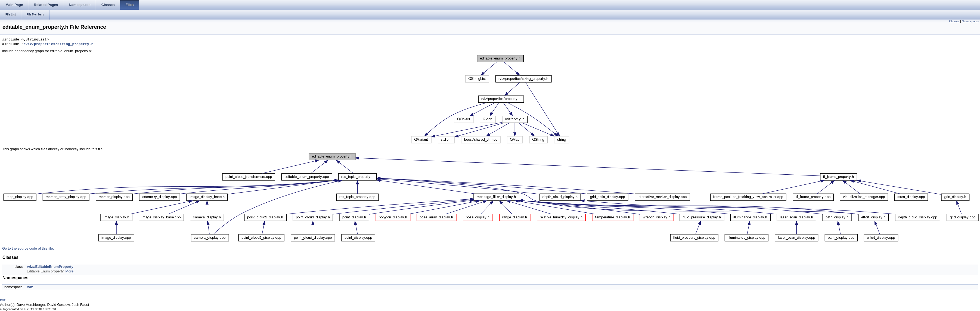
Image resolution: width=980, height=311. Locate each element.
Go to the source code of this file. (28, 248)
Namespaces (970, 21)
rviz (30, 287)
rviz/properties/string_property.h (58, 44)
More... (71, 271)
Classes (954, 21)
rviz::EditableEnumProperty (50, 267)
